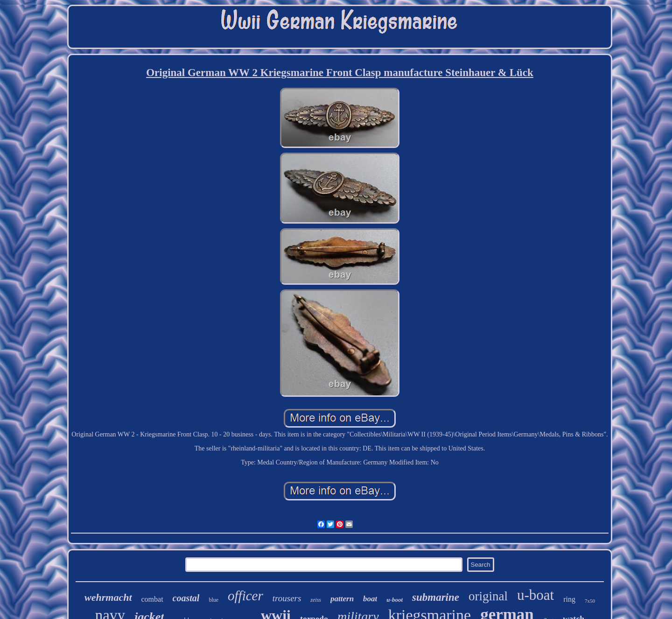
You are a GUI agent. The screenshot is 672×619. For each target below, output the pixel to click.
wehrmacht (108, 597)
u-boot (395, 600)
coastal (186, 598)
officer (245, 596)
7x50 (590, 601)
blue (213, 600)
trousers (287, 598)
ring (569, 599)
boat (370, 599)
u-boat (535, 595)
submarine (436, 597)
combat (152, 599)
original (488, 596)
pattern (342, 599)
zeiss (316, 600)
